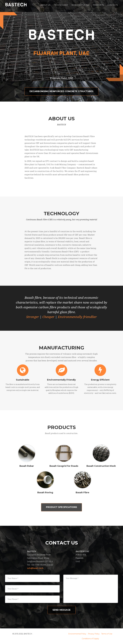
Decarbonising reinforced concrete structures (61, 91)
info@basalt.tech (35, 568)
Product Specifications (61, 507)
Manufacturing (80, 6)
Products (98, 6)
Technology (61, 6)
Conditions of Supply (90, 639)
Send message (62, 610)
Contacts (113, 6)
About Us (46, 6)
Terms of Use (107, 634)
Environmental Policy (77, 634)
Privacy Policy (94, 634)
